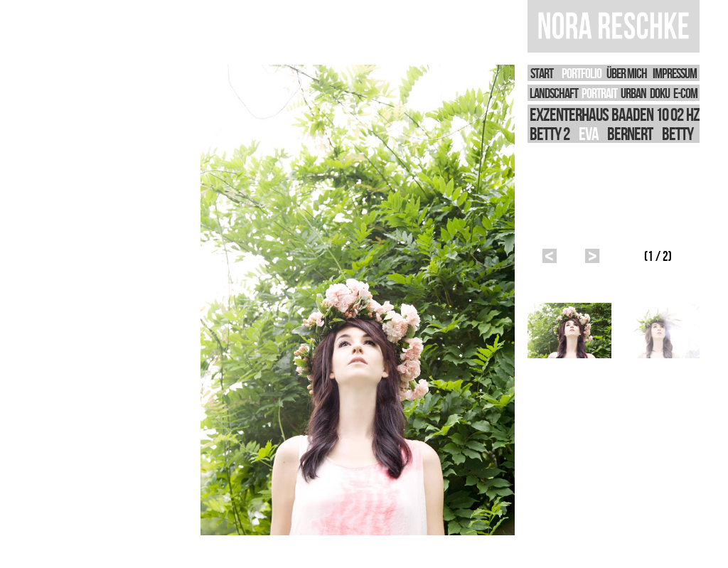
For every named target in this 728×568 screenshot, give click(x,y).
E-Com (685, 93)
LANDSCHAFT (554, 93)
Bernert (630, 133)
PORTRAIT (599, 93)
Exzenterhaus (569, 114)
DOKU (660, 93)
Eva (589, 133)
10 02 (669, 114)
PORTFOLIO (582, 73)
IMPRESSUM (675, 73)
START (542, 73)
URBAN (633, 93)
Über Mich (627, 73)
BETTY (678, 133)
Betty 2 (550, 133)
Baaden (632, 114)
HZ (693, 114)
